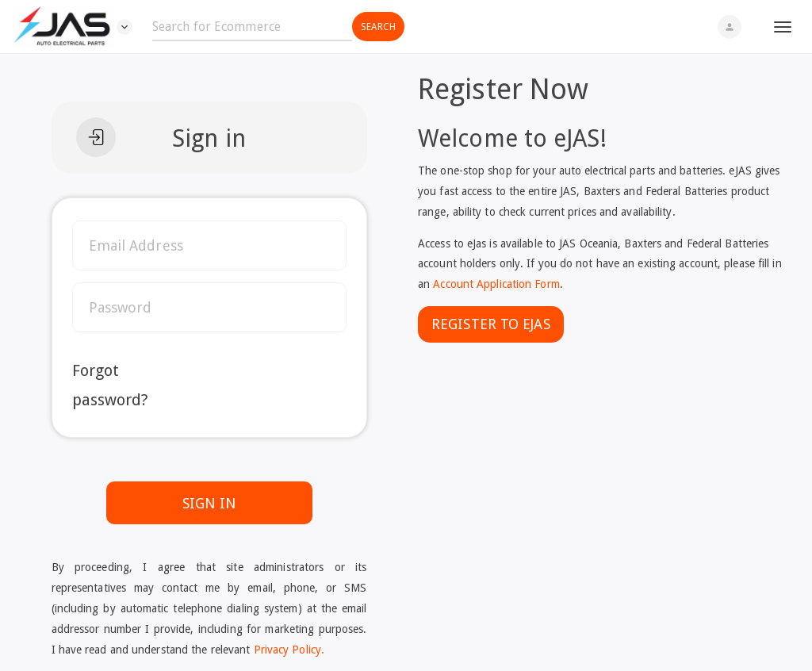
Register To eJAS (491, 324)
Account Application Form (496, 284)
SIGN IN (209, 503)
